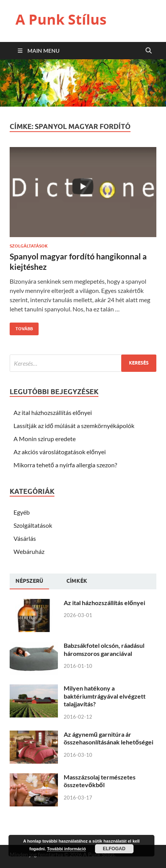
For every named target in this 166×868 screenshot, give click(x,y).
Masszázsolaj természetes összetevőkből (100, 781)
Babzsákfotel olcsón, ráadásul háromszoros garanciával (104, 649)
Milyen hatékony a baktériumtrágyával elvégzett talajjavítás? (105, 696)
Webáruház (29, 551)
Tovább (21, 327)
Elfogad (114, 849)
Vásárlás (25, 538)
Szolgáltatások (29, 246)
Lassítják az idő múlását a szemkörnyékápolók (74, 426)
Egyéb (22, 512)
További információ (67, 849)
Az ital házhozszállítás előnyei (53, 412)
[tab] (29, 581)
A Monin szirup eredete (45, 439)
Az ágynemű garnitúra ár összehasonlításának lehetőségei (108, 738)
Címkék (77, 581)
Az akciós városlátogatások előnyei (60, 452)
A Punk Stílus (61, 19)
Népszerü (29, 581)
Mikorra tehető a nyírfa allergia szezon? (65, 465)
